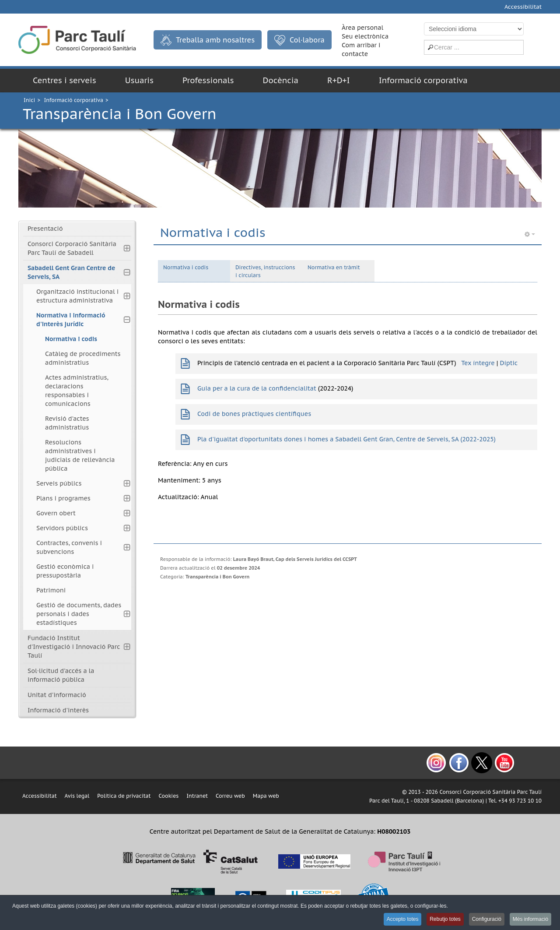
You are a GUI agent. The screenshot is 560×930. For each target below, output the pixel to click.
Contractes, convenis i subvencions (69, 547)
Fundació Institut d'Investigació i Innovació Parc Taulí (74, 647)
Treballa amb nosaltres (208, 40)
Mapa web (266, 796)
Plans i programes (63, 498)
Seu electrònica (365, 36)
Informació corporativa (423, 80)
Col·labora (299, 40)
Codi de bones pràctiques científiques (254, 414)
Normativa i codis (186, 267)
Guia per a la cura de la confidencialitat (257, 388)
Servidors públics (62, 528)
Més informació (530, 919)
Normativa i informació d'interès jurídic (71, 320)
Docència (281, 80)
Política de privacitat (124, 796)
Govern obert (56, 513)
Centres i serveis (65, 80)
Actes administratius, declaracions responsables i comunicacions (77, 391)
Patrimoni (51, 590)
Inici (29, 100)
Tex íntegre (478, 363)
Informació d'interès (58, 710)
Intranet (197, 796)
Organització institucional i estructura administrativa (77, 296)
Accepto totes (397, 919)
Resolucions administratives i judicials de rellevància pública (80, 455)
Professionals (208, 80)
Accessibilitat (523, 7)
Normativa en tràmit (334, 267)
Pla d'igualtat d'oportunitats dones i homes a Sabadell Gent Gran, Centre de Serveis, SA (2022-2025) (346, 439)
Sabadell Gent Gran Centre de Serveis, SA (71, 272)
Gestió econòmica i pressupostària (65, 571)
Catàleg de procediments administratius (83, 358)
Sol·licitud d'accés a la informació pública (61, 675)
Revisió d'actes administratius (67, 423)
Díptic (509, 363)
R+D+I (339, 80)
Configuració (485, 919)
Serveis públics (59, 483)
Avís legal (77, 796)
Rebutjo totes (442, 919)
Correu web (230, 796)
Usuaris (139, 80)
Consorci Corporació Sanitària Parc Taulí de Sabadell (72, 248)
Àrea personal (362, 28)
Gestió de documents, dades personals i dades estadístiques (79, 614)
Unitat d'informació (57, 695)
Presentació (45, 229)
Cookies (168, 796)
